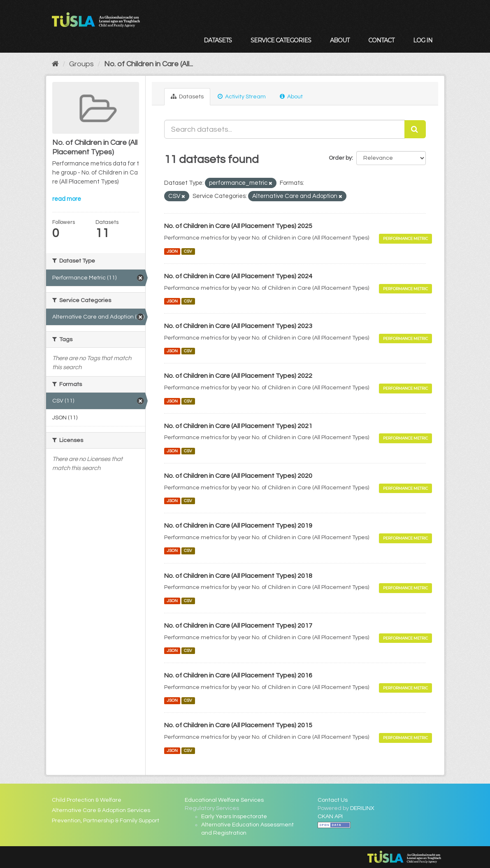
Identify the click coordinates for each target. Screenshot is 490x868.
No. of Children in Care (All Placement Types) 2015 (238, 725)
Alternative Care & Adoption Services (101, 810)
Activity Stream (242, 97)
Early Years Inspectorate (234, 817)
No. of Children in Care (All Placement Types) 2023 (238, 326)
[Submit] (415, 129)
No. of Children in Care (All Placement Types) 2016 (238, 675)
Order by (340, 158)
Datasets (218, 40)
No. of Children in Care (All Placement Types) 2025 (238, 226)
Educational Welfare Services (224, 800)
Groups (81, 64)
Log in (423, 40)
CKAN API (330, 817)
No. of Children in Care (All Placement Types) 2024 (238, 276)
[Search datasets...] (284, 129)
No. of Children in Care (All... (149, 64)
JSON (172, 251)
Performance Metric (405, 239)
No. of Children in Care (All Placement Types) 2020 (238, 476)
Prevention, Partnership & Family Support (106, 821)
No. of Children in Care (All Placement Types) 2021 (238, 426)
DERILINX (362, 808)
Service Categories (281, 40)
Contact (381, 40)
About (340, 40)
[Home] (55, 64)
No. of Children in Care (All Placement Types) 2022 (238, 376)
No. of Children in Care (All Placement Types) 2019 (238, 526)
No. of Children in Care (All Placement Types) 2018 (238, 576)
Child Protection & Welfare (87, 800)
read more (67, 199)
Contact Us (333, 800)
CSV (188, 251)
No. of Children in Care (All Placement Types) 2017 (238, 626)
